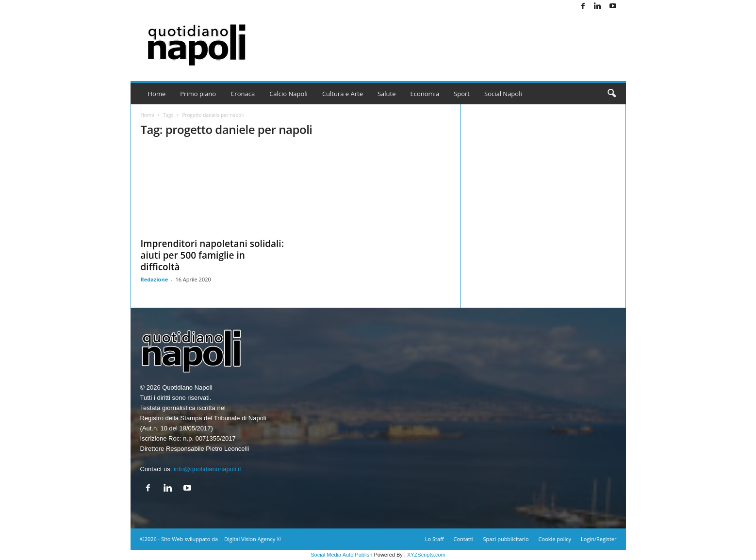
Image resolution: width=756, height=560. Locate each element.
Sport (462, 94)
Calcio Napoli (288, 94)
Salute (387, 94)
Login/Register (599, 539)
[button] (611, 94)
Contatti (464, 539)
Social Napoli (503, 94)
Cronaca (243, 94)
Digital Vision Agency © (253, 539)
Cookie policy (555, 539)
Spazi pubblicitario (506, 539)
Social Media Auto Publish (341, 555)
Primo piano (198, 94)
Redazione (155, 279)
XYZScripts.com (426, 555)
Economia (425, 94)
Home (157, 94)
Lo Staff (435, 539)
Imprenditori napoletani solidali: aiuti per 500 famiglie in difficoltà (212, 255)
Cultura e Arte (343, 94)
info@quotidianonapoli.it (207, 469)
